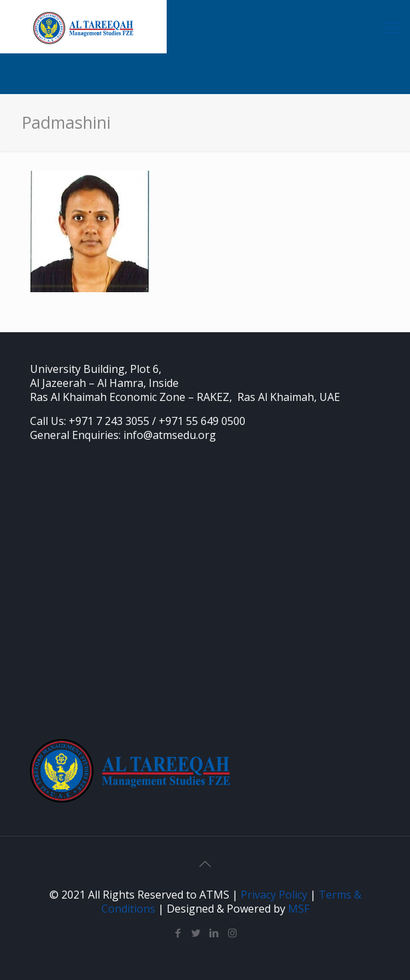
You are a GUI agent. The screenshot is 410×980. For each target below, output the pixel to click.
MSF (299, 909)
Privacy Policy (274, 895)
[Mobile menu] (392, 27)
